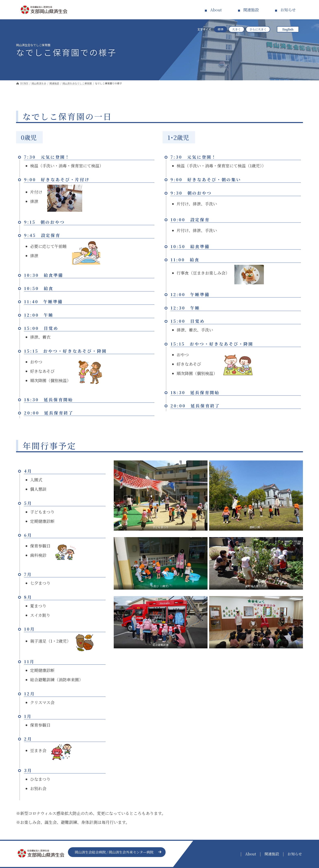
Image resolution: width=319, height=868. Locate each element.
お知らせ (288, 10)
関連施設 (251, 10)
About (216, 10)
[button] (117, 852)
